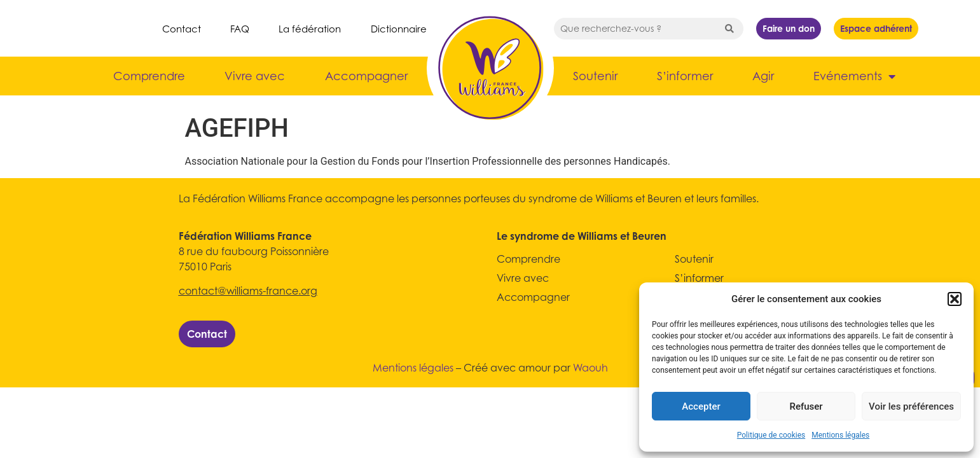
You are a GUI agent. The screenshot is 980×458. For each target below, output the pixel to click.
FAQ (240, 29)
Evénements (854, 76)
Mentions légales (840, 435)
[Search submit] (729, 29)
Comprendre (149, 76)
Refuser (806, 406)
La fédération (310, 29)
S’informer (685, 76)
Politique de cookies (771, 435)
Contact (182, 29)
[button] (955, 299)
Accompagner (366, 76)
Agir (763, 76)
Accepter (701, 406)
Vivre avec (255, 76)
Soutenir (595, 76)
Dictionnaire (399, 29)
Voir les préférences (911, 406)
